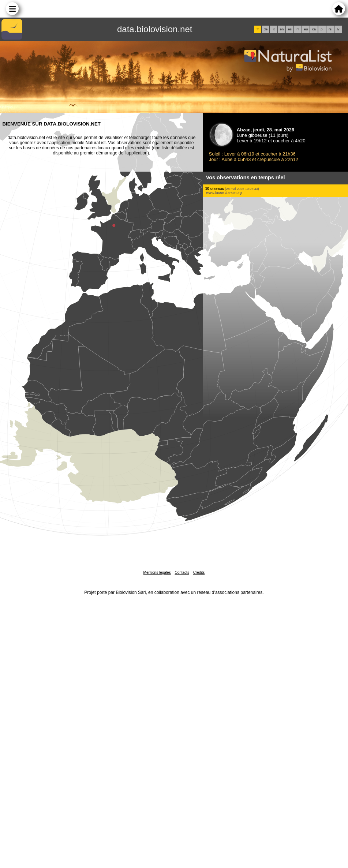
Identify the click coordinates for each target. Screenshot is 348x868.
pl (322, 29)
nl (298, 29)
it (274, 29)
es (290, 29)
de (266, 29)
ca (314, 29)
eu (306, 29)
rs (330, 29)
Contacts (182, 573)
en (282, 29)
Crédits (199, 573)
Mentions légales (157, 573)
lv (338, 29)
